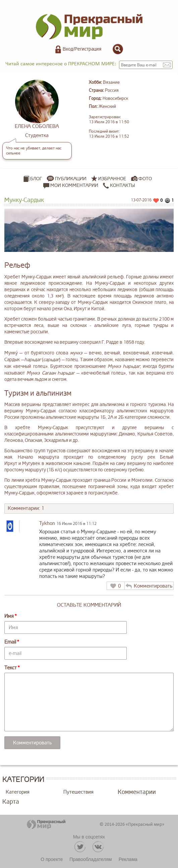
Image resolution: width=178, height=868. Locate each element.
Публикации (71, 179)
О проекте (52, 859)
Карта (11, 802)
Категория (18, 792)
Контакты (119, 186)
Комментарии (137, 792)
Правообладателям (91, 859)
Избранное (112, 179)
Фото (145, 179)
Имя (9, 616)
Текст (11, 668)
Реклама (128, 859)
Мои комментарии (71, 186)
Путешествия (78, 792)
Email (10, 642)
